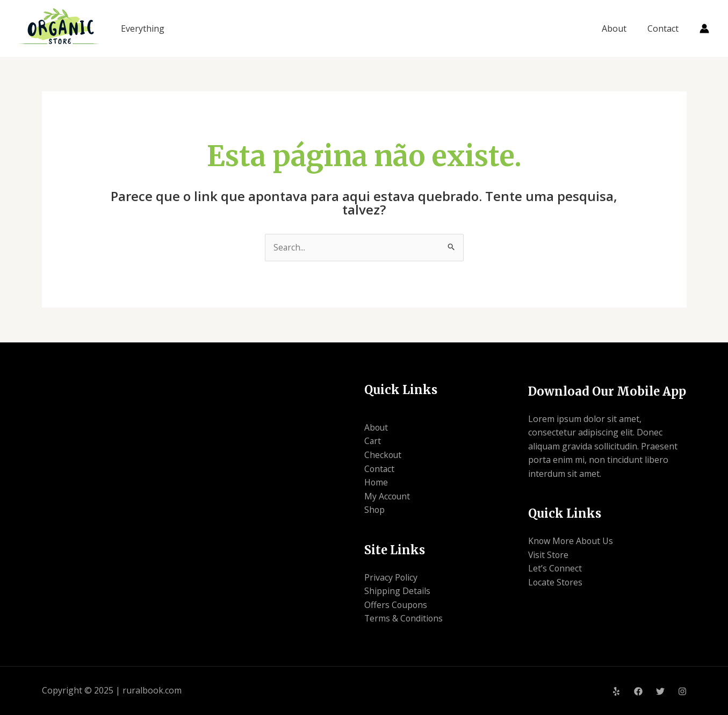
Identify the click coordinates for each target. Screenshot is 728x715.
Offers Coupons (396, 605)
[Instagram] (682, 691)
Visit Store (549, 555)
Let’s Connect (555, 569)
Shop (375, 510)
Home (376, 483)
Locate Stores (556, 583)
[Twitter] (660, 691)
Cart (373, 441)
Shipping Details (397, 591)
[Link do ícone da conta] (704, 28)
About (619, 28)
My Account (388, 496)
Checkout (383, 455)
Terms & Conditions (404, 619)
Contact (665, 28)
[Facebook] (638, 691)
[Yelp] (616, 691)
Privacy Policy (391, 577)
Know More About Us (571, 541)
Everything (143, 28)
